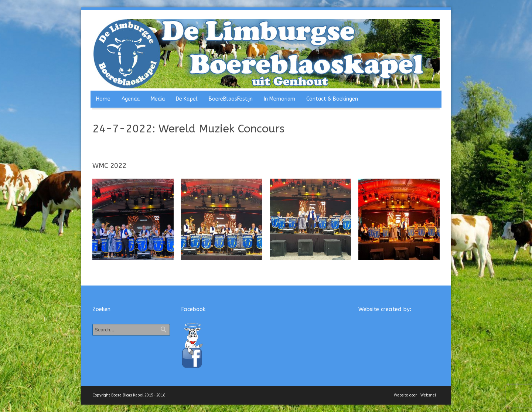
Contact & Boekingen (332, 99)
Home (103, 99)
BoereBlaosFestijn (231, 99)
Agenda (131, 99)
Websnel (428, 395)
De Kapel (187, 99)
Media (158, 99)
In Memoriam (279, 99)
